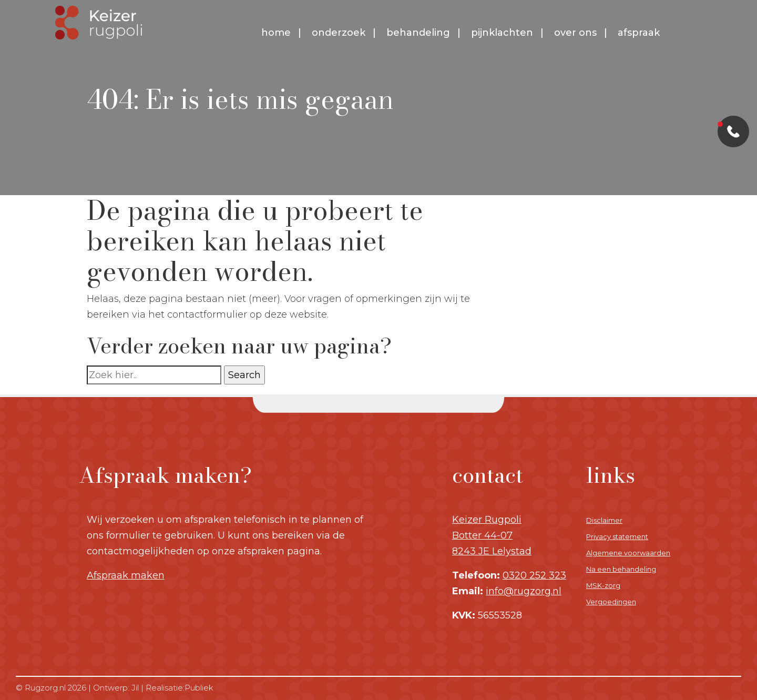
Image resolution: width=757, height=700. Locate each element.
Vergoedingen (611, 602)
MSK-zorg (603, 585)
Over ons (575, 33)
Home (276, 33)
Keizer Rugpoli (487, 520)
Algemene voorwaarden (628, 553)
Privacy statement (617, 536)
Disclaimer (604, 520)
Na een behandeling (621, 569)
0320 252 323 (534, 575)
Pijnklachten (502, 33)
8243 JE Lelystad (492, 551)
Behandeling (418, 33)
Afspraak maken (126, 575)
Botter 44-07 (482, 535)
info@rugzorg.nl (524, 591)
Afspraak (639, 33)
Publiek (199, 688)
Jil (135, 688)
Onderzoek (339, 33)
